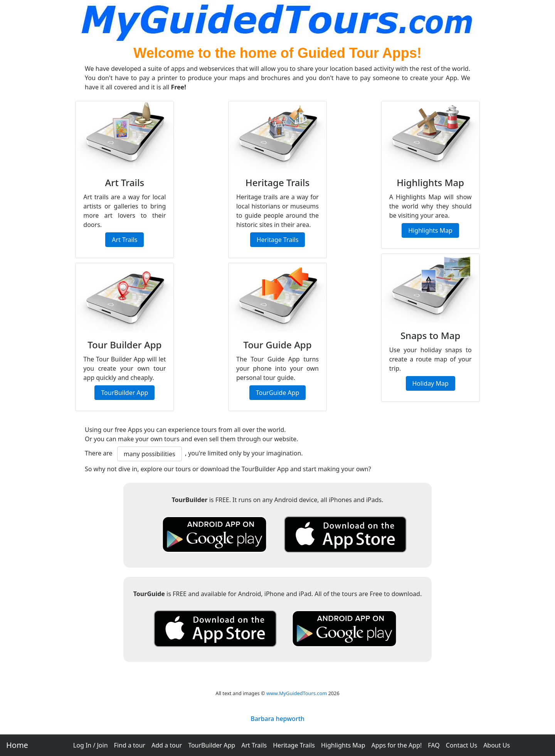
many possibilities (150, 454)
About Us (497, 745)
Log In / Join (91, 745)
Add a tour (167, 745)
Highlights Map (343, 745)
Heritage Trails (294, 745)
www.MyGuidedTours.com (297, 693)
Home (17, 745)
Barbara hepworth (277, 719)
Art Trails (254, 745)
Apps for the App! (397, 745)
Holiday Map (431, 383)
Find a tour (130, 745)
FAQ (434, 745)
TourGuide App (278, 393)
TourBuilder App (212, 745)
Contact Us (462, 745)
